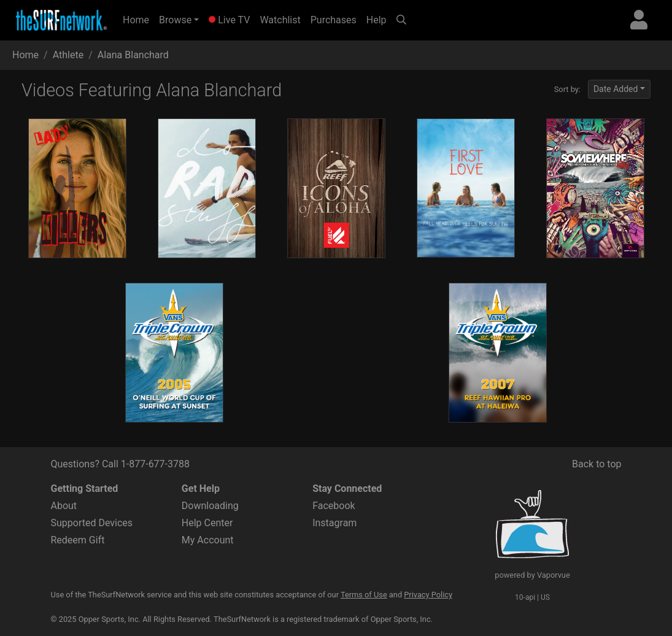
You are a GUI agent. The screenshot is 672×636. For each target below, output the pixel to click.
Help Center (207, 523)
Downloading (210, 506)
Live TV (229, 20)
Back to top (597, 464)
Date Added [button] (616, 89)
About (64, 506)
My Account (208, 540)
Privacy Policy (428, 595)
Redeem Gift (78, 540)
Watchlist (280, 20)
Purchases (334, 20)
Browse (175, 20)
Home (138, 19)
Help (377, 20)
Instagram (334, 523)
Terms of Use (364, 595)
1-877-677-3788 (155, 464)
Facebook (334, 506)
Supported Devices (92, 523)
